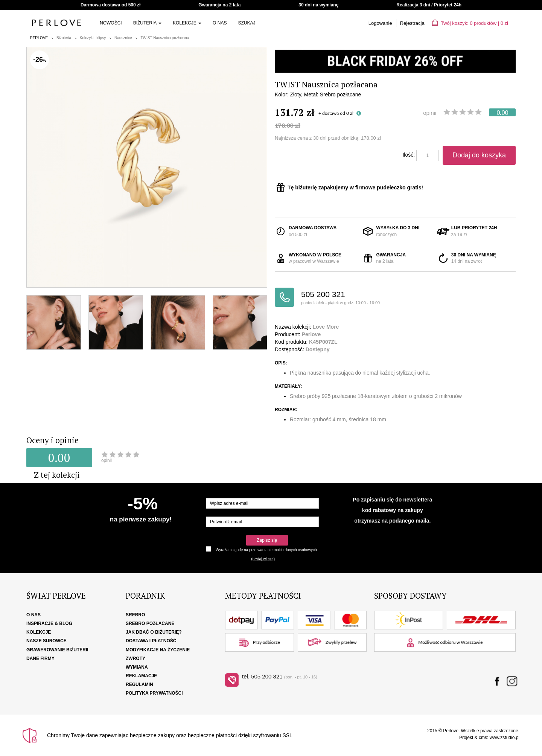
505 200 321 (348, 298)
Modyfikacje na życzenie (158, 650)
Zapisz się (267, 540)
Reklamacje (141, 676)
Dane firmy (40, 658)
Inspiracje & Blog (49, 623)
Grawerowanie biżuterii (57, 650)
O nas (220, 23)
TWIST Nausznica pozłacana (165, 38)
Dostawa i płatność (151, 641)
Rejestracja (412, 23)
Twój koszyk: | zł (470, 23)
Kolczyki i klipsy (93, 38)
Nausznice (123, 38)
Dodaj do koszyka (479, 155)
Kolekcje (187, 23)
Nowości (111, 23)
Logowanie (380, 23)
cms (483, 738)
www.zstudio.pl (505, 738)
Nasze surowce (46, 641)
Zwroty (135, 658)
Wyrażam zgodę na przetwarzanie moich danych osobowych (266, 550)
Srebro (135, 615)
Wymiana (137, 667)
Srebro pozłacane (150, 623)
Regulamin (139, 684)
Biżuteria (147, 23)
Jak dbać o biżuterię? (154, 632)
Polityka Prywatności (154, 693)
